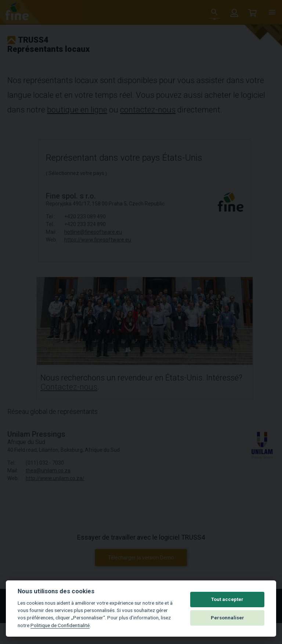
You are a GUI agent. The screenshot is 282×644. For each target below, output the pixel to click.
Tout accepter (227, 599)
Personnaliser (227, 618)
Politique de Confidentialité (60, 625)
